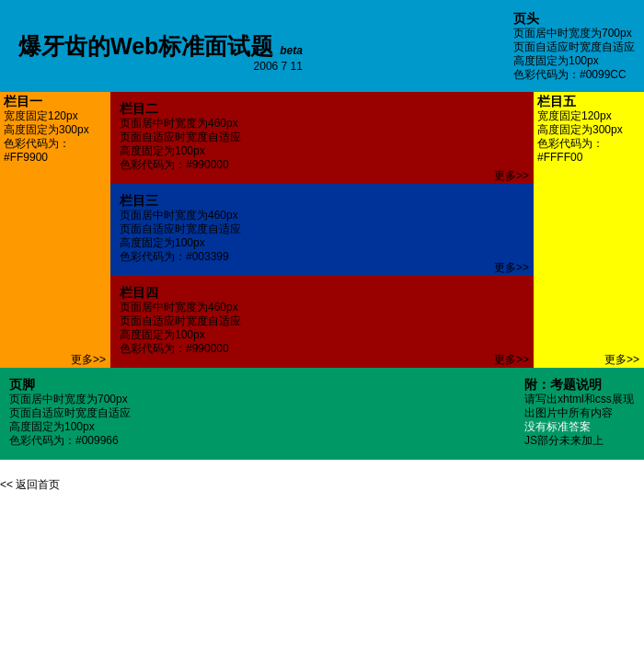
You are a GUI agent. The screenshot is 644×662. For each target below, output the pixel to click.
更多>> (88, 360)
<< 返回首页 (30, 485)
